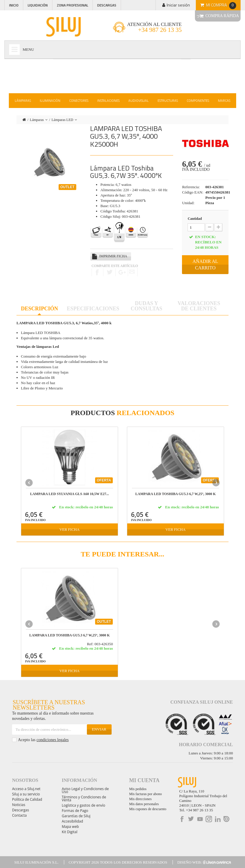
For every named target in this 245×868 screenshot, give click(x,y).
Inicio (14, 5)
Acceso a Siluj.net (26, 789)
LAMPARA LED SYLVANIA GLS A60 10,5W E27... (69, 494)
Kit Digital (70, 832)
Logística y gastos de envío (84, 805)
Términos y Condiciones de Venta (84, 799)
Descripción (39, 309)
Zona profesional (72, 5)
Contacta (19, 815)
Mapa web (70, 827)
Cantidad (195, 219)
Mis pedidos (138, 789)
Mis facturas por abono (146, 794)
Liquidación (38, 5)
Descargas (107, 5)
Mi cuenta (144, 780)
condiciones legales (53, 740)
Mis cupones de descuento (148, 809)
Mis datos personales (144, 804)
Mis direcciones (140, 799)
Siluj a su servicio (26, 794)
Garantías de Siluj (76, 816)
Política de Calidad (27, 799)
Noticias (19, 805)
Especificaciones (93, 309)
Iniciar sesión (178, 5)
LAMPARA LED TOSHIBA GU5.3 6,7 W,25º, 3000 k (175, 494)
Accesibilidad (72, 821)
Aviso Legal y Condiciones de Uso (85, 790)
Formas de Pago (75, 811)
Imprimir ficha (113, 256)
